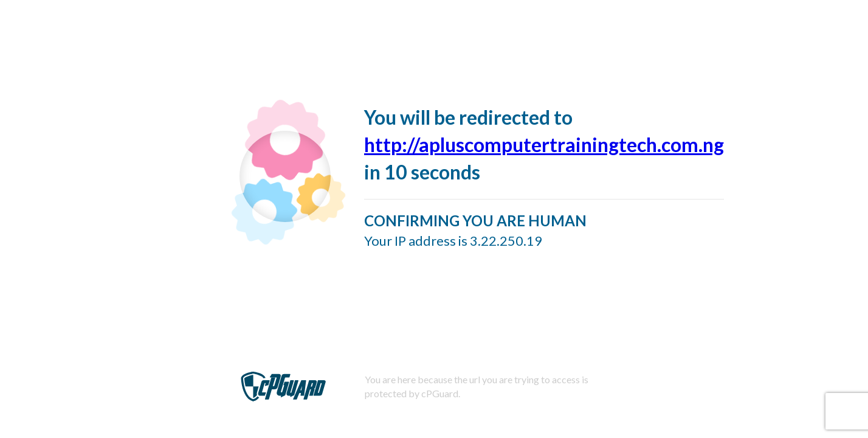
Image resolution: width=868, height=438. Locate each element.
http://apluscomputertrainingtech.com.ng (544, 144)
